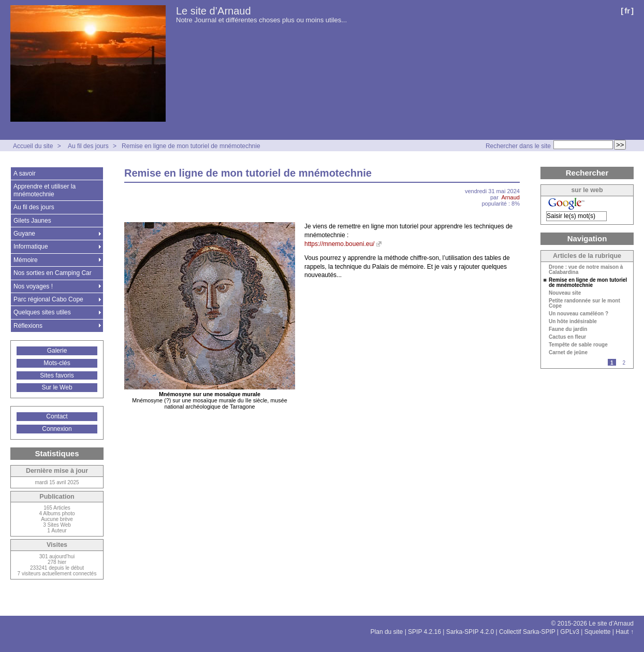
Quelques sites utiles (42, 312)
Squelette (598, 632)
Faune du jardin (568, 329)
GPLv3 (570, 632)
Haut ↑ (625, 632)
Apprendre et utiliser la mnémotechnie (45, 190)
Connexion (57, 429)
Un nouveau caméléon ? (579, 314)
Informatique (31, 247)
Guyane (24, 234)
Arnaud (510, 197)
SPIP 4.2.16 (425, 632)
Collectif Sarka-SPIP (527, 632)
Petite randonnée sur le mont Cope (584, 303)
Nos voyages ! (33, 286)
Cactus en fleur (567, 337)
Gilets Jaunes (32, 221)
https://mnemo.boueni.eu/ (339, 244)
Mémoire (26, 260)
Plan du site (387, 632)
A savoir (25, 173)
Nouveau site (565, 293)
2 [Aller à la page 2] (624, 363)
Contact (57, 416)
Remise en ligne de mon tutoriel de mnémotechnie (191, 146)
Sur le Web (57, 387)
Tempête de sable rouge (578, 345)
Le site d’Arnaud (214, 11)
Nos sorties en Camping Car (53, 273)
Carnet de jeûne (568, 353)
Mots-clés (57, 363)
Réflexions (28, 326)
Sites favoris (57, 375)
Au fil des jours (88, 146)
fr (627, 11)
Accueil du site (33, 146)
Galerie (57, 351)
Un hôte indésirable (573, 322)
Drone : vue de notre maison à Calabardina (586, 270)
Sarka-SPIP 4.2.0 (470, 632)
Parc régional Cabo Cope (48, 299)
